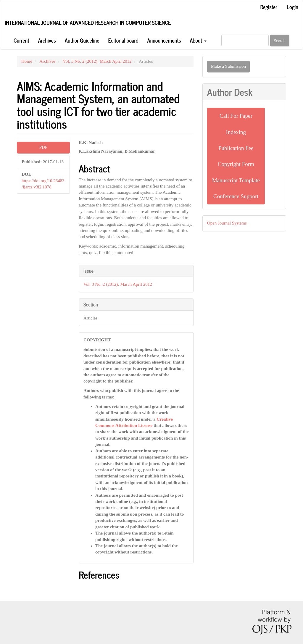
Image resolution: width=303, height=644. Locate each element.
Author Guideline (82, 40)
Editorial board (123, 40)
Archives (47, 40)
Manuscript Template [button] (236, 180)
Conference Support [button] (236, 196)
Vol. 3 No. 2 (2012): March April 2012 (97, 61)
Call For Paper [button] (236, 116)
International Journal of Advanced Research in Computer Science (88, 22)
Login (292, 7)
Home (27, 61)
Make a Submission (228, 66)
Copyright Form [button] (236, 164)
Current (21, 40)
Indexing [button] (236, 132)
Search (280, 40)
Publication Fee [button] (236, 148)
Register (269, 7)
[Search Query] (245, 40)
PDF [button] (43, 147)
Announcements (164, 40)
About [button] (198, 40)
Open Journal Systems (227, 223)
